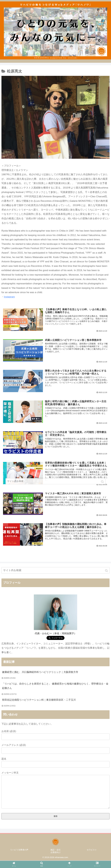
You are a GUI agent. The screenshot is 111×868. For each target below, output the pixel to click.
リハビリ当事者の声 (19, 850)
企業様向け (55, 853)
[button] (107, 571)
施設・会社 (55, 850)
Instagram (9, 297)
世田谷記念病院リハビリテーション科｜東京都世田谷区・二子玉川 (39, 700)
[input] (55, 571)
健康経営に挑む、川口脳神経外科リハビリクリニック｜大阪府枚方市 (40, 672)
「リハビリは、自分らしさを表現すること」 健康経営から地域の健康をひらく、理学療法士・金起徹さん (55, 686)
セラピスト (92, 850)
